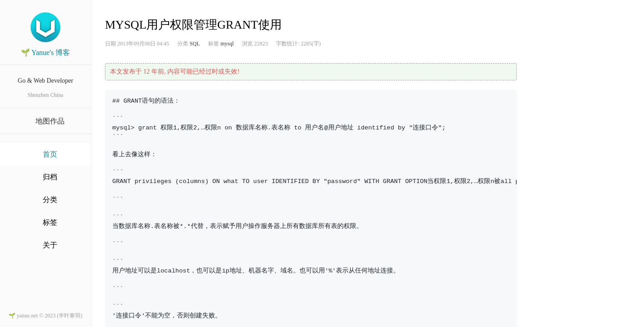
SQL (195, 44)
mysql (227, 44)
